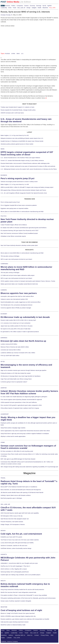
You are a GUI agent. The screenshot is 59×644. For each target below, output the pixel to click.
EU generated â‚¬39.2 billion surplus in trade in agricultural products (20, 332)
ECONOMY (4, 314)
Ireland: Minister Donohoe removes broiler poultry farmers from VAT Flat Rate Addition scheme (29, 392)
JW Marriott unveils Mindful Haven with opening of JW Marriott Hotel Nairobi (22, 492)
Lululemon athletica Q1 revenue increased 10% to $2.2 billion (18, 353)
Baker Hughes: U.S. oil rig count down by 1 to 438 (15, 184)
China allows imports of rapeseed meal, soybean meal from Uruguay (20, 408)
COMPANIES (4, 264)
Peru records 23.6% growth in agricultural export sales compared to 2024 (21, 405)
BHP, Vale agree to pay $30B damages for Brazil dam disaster (18, 459)
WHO (18, 54)
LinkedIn (9, 638)
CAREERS (4, 290)
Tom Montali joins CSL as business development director (17, 305)
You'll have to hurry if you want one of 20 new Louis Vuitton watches (20, 540)
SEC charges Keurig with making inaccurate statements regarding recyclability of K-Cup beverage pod (29, 467)
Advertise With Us (20, 635)
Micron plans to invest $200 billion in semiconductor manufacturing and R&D (22, 212)
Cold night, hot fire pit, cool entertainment (21, 534)
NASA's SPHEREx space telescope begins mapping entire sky (18, 616)
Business (8, 6)
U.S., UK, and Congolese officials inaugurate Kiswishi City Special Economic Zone (24, 193)
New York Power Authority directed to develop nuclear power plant (19, 245)
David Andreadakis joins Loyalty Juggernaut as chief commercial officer (21, 302)
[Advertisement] (13, 37)
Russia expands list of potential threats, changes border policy (18, 110)
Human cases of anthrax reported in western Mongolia (16, 601)
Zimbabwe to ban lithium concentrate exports (13, 236)
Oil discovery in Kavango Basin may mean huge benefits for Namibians (21, 376)
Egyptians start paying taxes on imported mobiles (14, 208)
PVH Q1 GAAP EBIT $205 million (10, 356)
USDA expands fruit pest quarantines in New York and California (19, 402)
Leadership (4, 8)
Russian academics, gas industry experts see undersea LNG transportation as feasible (25, 619)
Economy (32, 6)
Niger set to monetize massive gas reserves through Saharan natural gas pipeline (23, 370)
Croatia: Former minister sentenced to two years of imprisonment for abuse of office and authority (28, 166)
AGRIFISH (4, 388)
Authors (11, 635)
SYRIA (13, 54)
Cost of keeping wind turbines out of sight (21, 610)
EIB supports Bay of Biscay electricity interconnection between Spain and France (23, 190)
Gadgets (34, 8)
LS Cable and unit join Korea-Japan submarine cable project (18, 275)
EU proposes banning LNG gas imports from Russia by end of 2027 (20, 230)
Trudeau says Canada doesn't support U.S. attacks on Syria (17, 107)
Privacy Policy (45, 635)
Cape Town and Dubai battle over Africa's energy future (16, 379)
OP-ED (3, 362)
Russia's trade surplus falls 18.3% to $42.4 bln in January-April (18, 320)
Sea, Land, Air (21, 8)
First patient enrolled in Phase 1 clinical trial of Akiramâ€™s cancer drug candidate (24, 595)
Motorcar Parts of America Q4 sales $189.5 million (15, 347)
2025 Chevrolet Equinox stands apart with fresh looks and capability (20, 513)
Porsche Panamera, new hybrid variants (12, 522)
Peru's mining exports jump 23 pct (18, 178)
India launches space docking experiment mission (15, 622)
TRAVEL (3, 478)
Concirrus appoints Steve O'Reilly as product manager (16, 308)
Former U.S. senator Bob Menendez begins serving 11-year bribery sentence (22, 161)
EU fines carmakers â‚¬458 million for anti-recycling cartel (17, 451)
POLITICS (4, 216)
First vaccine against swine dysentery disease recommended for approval (21, 400)
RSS (52, 635)
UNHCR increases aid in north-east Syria (12, 113)
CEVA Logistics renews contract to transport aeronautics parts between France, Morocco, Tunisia (28, 281)
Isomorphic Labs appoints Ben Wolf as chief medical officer (17, 296)
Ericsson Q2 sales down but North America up (23, 341)
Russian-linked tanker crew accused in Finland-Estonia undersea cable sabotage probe (25, 163)
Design (28, 8)
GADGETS (4, 554)
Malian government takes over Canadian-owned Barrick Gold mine (19, 284)
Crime (10, 8)
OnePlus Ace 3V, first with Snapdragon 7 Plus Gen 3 (15, 566)
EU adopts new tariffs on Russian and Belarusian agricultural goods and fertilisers (24, 228)
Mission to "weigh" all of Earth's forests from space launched (18, 613)
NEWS (3, 149)
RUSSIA (8, 54)
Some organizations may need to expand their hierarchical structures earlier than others (25, 431)
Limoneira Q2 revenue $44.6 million (11, 350)
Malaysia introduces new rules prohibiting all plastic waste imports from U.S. (22, 138)
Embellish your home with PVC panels (11, 537)
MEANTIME (4, 607)
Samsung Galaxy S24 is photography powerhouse (15, 572)
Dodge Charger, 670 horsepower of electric (13, 524)
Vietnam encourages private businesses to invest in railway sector (19, 182)
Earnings (39, 6)
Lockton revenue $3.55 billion (9, 344)
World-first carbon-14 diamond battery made (13, 625)
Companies (20, 6)
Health (40, 8)
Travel (14, 8)
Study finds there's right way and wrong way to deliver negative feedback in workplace (25, 434)
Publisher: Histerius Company (9, 641)
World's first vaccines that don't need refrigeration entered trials (18, 592)
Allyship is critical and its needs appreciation (13, 436)
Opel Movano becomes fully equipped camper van (15, 519)
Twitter (3, 638)
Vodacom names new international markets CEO (14, 299)
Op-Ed (44, 6)
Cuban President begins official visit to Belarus (14, 225)
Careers (26, 6)
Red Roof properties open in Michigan (11, 498)
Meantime (45, 8)
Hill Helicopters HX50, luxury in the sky (12, 516)
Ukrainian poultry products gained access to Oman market (17, 144)
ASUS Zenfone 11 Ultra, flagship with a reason (14, 569)
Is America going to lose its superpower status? (14, 382)
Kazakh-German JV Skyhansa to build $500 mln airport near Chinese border (22, 141)
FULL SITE (17, 638)
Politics (13, 6)
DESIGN (3, 531)
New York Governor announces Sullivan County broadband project (19, 233)
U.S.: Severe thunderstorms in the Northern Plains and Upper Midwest (20, 158)
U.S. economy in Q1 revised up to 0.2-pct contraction (16, 323)
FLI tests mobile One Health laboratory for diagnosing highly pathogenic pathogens (24, 397)
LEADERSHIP (5, 414)
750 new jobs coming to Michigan (10, 256)
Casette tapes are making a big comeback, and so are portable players (21, 575)
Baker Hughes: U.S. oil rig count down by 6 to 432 (15, 135)
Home (3, 630)
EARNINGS (4, 338)
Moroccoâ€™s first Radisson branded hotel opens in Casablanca (19, 487)
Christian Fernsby (6, 15)
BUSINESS (4, 175)
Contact (37, 635)
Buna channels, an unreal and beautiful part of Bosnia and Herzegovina (21, 490)
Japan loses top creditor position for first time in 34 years (17, 326)
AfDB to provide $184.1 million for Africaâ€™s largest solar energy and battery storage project (27, 187)
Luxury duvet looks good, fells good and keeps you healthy (17, 543)
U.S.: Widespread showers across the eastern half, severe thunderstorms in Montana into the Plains (29, 169)
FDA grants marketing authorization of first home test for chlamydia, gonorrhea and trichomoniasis (28, 598)
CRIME (3, 442)
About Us (30, 635)
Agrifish (49, 6)
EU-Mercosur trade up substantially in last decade (25, 317)
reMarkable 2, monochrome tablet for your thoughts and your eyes (19, 563)
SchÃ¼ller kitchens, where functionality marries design (16, 548)
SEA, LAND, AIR (5, 504)
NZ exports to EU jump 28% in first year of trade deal (16, 329)
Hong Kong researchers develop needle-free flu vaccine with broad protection (22, 590)
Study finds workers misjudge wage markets (13, 428)
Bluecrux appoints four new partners (19, 293)
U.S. (22, 54)
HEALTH (3, 581)
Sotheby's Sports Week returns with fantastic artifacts (16, 495)
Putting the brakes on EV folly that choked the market (16, 373)
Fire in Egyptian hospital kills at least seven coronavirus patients (19, 205)
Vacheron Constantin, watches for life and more (14, 546)
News (2, 6)
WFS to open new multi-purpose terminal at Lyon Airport (16, 259)
